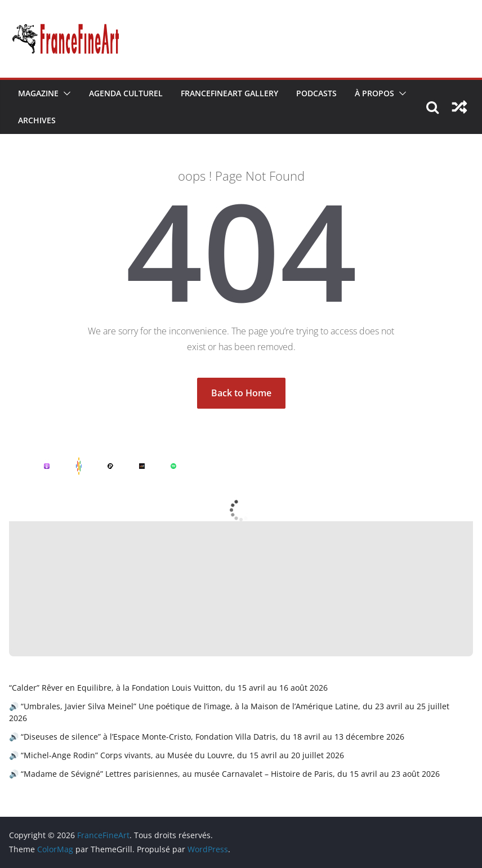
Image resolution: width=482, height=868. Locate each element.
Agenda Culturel (126, 93)
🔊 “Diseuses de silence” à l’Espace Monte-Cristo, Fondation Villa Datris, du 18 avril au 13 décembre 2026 (207, 737)
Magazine (38, 93)
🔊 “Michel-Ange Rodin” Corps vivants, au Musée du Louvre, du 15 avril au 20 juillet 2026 (177, 755)
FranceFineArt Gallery (229, 93)
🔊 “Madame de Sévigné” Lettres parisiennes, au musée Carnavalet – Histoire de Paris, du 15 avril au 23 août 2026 (224, 774)
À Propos (374, 93)
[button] (65, 93)
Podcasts (316, 93)
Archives (37, 120)
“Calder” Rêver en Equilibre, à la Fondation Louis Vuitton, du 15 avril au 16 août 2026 (168, 688)
